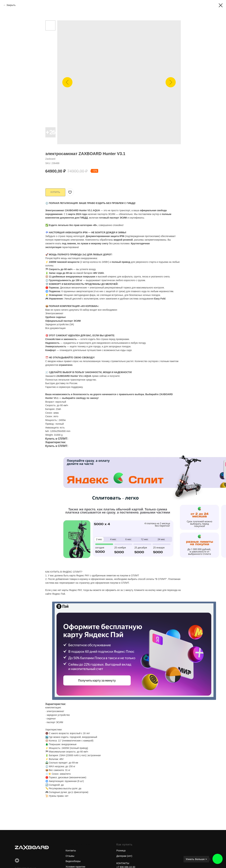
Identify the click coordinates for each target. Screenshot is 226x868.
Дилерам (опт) (124, 855)
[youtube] (17, 859)
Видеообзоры (73, 860)
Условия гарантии (76, 865)
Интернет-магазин (79, 843)
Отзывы (70, 855)
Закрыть (11, 5)
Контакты (71, 849)
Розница (121, 849)
